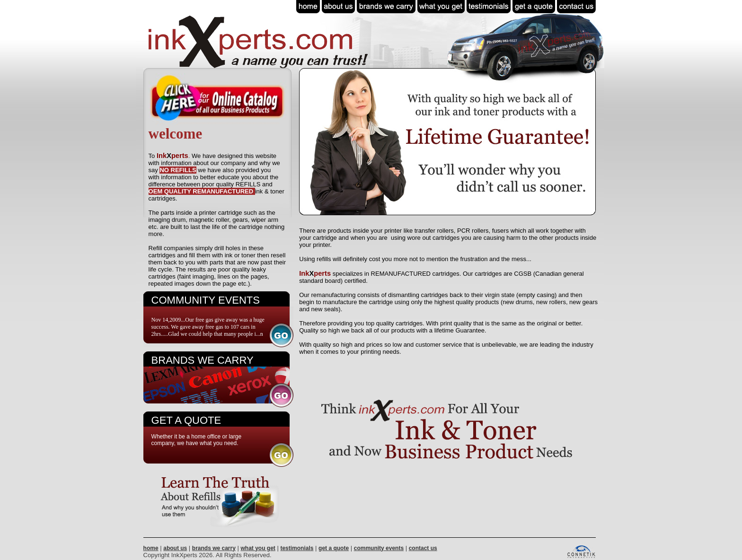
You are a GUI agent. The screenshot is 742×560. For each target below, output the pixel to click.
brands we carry (214, 548)
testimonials (297, 548)
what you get (258, 548)
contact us (423, 548)
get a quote (334, 548)
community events (379, 548)
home (151, 548)
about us (175, 548)
